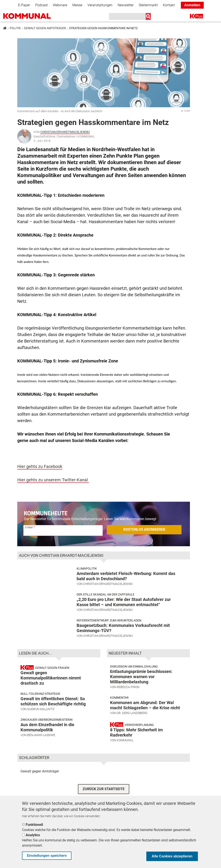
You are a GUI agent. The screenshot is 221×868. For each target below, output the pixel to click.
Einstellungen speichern (47, 856)
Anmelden (192, 5)
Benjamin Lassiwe (41, 738)
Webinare (60, 5)
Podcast (41, 5)
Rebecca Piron (128, 690)
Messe (77, 5)
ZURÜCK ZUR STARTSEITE (104, 791)
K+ (193, 17)
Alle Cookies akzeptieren (172, 856)
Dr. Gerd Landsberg (132, 716)
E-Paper (24, 5)
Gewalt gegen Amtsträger (45, 28)
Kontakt (169, 5)
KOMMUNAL (125, 743)
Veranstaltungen (100, 5)
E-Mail (29, 527)
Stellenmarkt (148, 5)
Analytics (33, 835)
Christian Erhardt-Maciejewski (65, 132)
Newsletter (126, 5)
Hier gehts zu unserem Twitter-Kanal (53, 480)
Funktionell (34, 825)
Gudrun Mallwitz (41, 712)
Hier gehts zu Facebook (40, 466)
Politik (15, 28)
